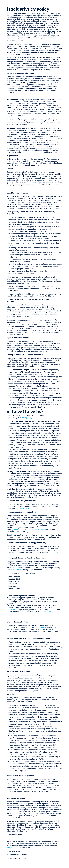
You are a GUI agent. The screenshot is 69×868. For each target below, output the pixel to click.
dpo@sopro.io (46, 611)
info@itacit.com (13, 848)
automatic (18, 530)
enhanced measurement (36, 530)
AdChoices (42, 627)
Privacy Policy (27, 418)
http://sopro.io (12, 610)
